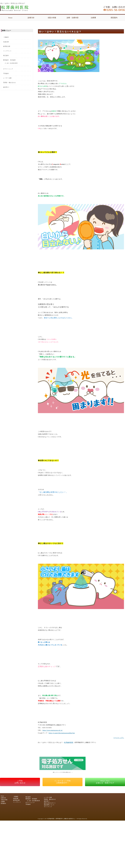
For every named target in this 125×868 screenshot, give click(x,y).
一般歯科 (6, 37)
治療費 (93, 18)
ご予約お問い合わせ (20, 782)
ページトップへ (119, 738)
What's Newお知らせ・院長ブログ (105, 782)
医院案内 (114, 18)
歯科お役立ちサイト (50, 803)
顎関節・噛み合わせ (9, 83)
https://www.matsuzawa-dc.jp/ (53, 730)
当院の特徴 (52, 18)
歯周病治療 (7, 46)
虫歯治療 (6, 42)
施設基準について (49, 805)
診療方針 (31, 18)
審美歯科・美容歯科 (9, 60)
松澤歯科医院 (69, 742)
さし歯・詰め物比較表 (11, 63)
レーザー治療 (7, 78)
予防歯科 (6, 73)
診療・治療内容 (73, 18)
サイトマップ (48, 807)
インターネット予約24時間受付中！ (62, 782)
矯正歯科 (6, 55)
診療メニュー (6, 30)
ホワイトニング (8, 69)
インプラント (7, 51)
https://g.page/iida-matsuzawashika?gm (62, 733)
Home (10, 18)
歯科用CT (6, 87)
